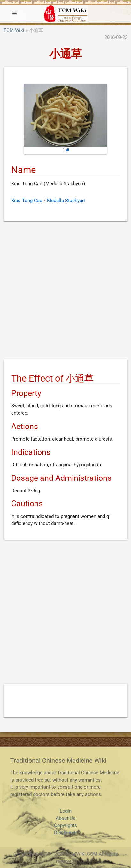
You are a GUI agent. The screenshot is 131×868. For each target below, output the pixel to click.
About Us (65, 818)
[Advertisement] (65, 291)
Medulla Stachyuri (66, 201)
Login (66, 811)
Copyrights (65, 825)
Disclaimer (65, 833)
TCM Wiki (14, 30)
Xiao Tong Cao (27, 201)
